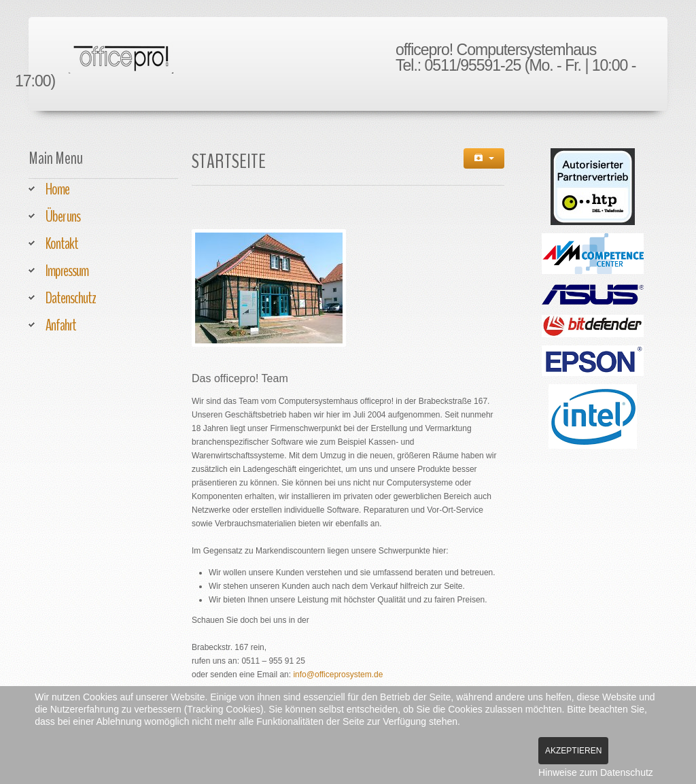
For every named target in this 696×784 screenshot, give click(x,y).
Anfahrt (61, 325)
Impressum (67, 271)
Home (57, 189)
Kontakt (62, 243)
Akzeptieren (573, 751)
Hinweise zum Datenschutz (596, 772)
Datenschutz (71, 298)
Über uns (63, 216)
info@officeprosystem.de (338, 675)
